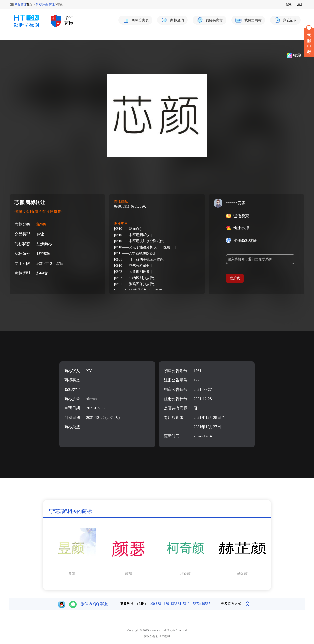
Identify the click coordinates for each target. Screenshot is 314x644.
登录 (289, 4)
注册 (300, 4)
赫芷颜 (242, 574)
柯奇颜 (185, 574)
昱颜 (72, 574)
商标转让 (21, 4)
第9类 (41, 224)
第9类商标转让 (45, 4)
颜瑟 (129, 574)
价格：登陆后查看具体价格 (38, 211)
